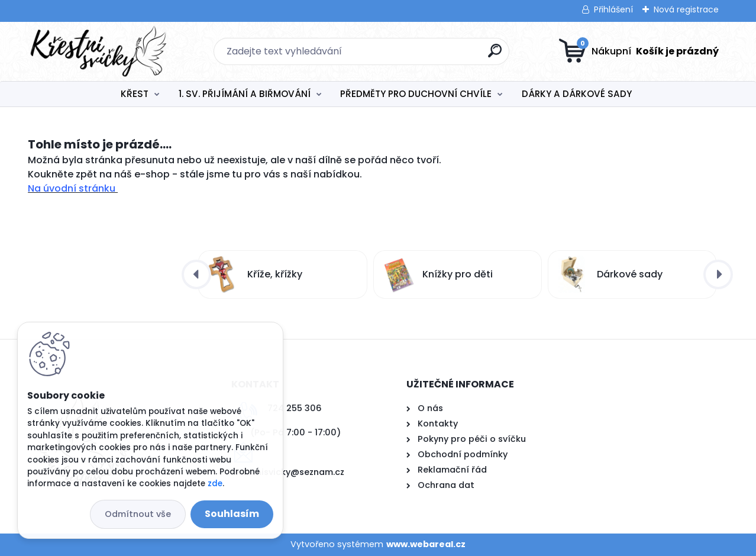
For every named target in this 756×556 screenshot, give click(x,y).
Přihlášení (613, 9)
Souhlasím (232, 514)
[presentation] (196, 274)
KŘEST (135, 94)
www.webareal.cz (426, 544)
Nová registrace (686, 9)
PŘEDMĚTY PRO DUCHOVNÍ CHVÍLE (416, 94)
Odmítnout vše (138, 514)
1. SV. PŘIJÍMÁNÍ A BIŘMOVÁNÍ (245, 94)
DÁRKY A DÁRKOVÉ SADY (577, 94)
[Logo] (100, 51)
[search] (495, 55)
